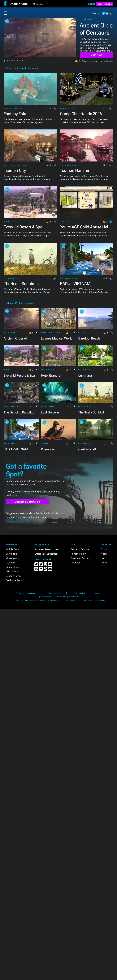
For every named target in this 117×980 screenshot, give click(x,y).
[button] (21, 4)
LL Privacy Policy (78, 593)
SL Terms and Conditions (26, 593)
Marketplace (12, 558)
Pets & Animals (86, 19)
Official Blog (13, 571)
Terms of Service (80, 549)
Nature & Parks (85, 370)
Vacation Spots (48, 370)
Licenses (75, 563)
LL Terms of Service (54, 593)
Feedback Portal (15, 580)
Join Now (96, 55)
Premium (11, 563)
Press (104, 563)
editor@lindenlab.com (18, 522)
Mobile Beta (12, 549)
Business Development (47, 549)
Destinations (13, 567)
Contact (105, 549)
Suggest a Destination (27, 502)
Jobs (104, 558)
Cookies (98, 593)
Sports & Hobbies (68, 109)
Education (65, 222)
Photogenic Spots (68, 165)
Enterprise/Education (46, 554)
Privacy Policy (78, 554)
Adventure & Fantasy (13, 109)
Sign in (91, 4)
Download (11, 554)
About (104, 554)
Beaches (8, 222)
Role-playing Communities (16, 165)
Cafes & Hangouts (12, 407)
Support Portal (14, 576)
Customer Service (80, 558)
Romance (45, 444)
